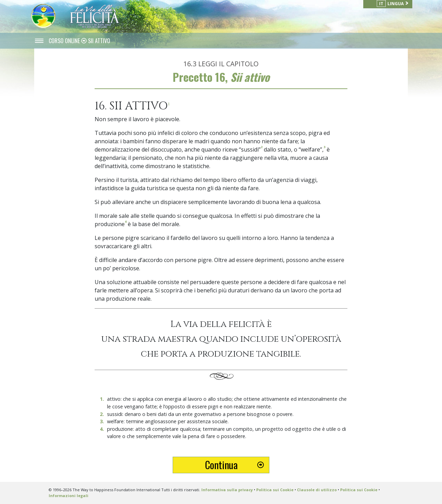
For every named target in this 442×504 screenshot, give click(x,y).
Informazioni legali (69, 496)
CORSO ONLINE (65, 41)
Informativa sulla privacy (227, 490)
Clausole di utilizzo (317, 490)
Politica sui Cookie (275, 490)
